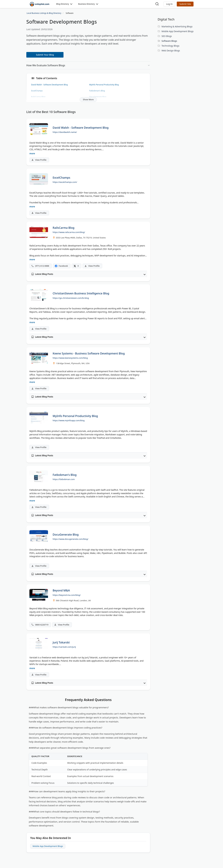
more (32, 153)
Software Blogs (169, 41)
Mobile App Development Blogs (49, 847)
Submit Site (185, 4)
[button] (169, 4)
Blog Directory (63, 4)
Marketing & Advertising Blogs (177, 26)
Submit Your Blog (45, 55)
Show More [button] (88, 99)
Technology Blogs (170, 46)
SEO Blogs (167, 36)
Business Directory (86, 4)
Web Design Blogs (171, 51)
